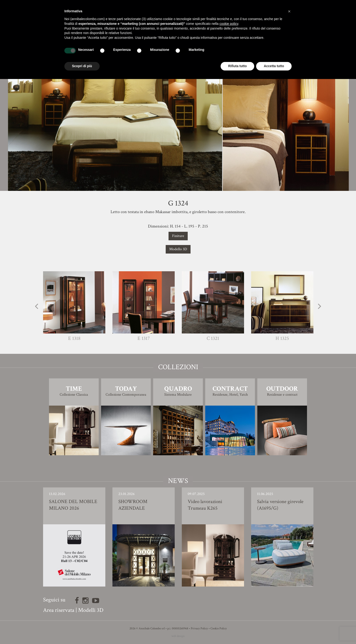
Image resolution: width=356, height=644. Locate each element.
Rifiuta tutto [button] (238, 66)
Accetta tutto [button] (274, 66)
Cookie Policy (219, 629)
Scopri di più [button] (82, 66)
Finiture (178, 236)
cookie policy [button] (229, 24)
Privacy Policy (199, 629)
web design (178, 636)
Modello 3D (178, 249)
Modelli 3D (91, 610)
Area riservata (59, 610)
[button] (289, 11)
